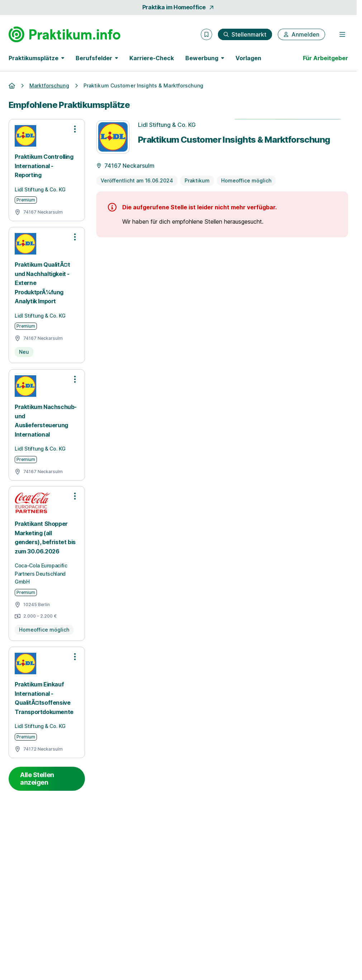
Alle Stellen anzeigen (37, 779)
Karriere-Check (152, 58)
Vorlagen (248, 58)
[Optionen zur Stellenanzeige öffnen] (75, 129)
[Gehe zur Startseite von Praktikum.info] (65, 34)
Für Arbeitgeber (325, 58)
